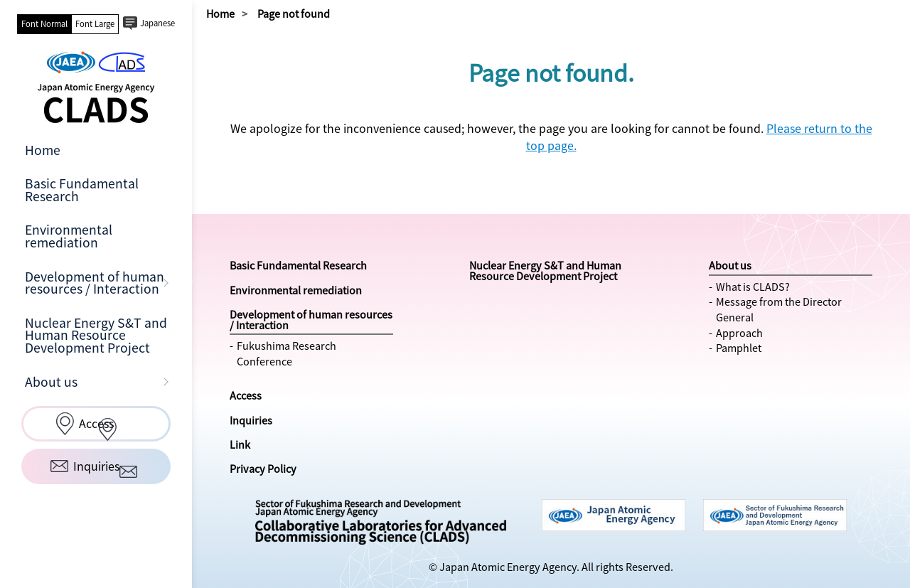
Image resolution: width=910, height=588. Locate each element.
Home (43, 150)
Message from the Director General (779, 309)
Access (246, 395)
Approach (739, 333)
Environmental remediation (69, 236)
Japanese (157, 23)
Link (240, 444)
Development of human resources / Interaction (95, 283)
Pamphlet (739, 348)
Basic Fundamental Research (82, 190)
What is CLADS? (753, 287)
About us (51, 382)
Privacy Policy (263, 469)
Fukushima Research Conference (287, 353)
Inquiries (251, 420)
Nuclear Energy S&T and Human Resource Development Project (96, 335)
